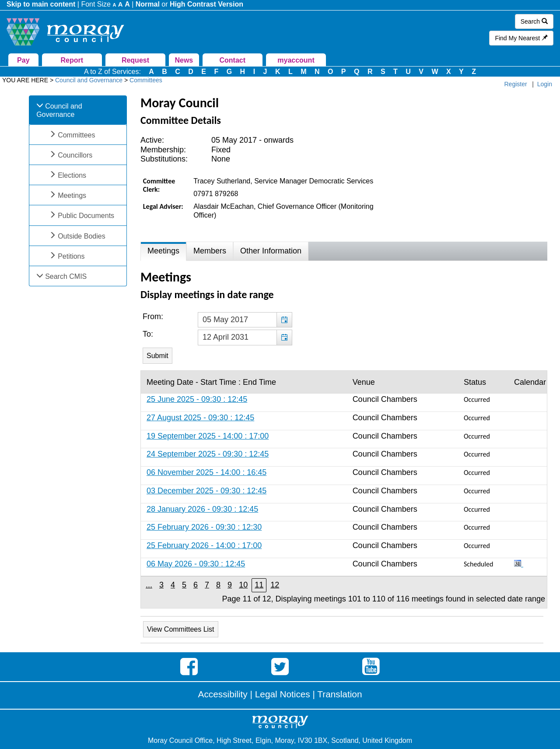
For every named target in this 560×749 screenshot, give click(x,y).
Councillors (75, 155)
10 (243, 585)
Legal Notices (283, 694)
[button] (284, 320)
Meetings (72, 195)
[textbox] (245, 320)
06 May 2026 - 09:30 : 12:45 (196, 564)
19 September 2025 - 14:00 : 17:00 (208, 436)
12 (275, 585)
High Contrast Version (206, 4)
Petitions (71, 256)
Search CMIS (66, 276)
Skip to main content (41, 4)
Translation (339, 694)
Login (545, 84)
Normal (148, 4)
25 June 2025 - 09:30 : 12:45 (197, 399)
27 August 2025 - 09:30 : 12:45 (200, 418)
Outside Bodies (82, 236)
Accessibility (223, 694)
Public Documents (86, 216)
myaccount (296, 60)
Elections (72, 175)
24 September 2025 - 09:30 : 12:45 (208, 454)
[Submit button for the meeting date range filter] (157, 356)
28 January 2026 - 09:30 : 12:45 (202, 509)
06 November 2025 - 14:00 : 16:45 (206, 472)
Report (72, 60)
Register (516, 84)
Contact (232, 60)
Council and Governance (59, 110)
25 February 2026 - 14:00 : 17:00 (204, 545)
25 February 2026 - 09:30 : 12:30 (204, 527)
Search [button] (534, 21)
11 (259, 585)
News (184, 60)
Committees (76, 135)
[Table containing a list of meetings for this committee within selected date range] (344, 489)
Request (135, 60)
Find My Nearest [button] (521, 38)
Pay (23, 60)
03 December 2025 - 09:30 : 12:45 (206, 491)
